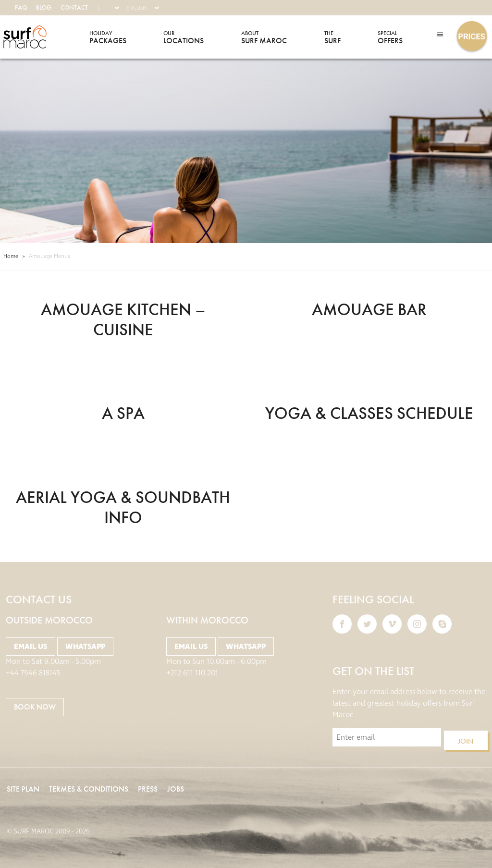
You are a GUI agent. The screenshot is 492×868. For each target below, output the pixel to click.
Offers (390, 37)
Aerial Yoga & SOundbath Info (123, 507)
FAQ (21, 7)
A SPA (123, 413)
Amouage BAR (369, 309)
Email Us (31, 647)
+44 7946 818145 (33, 673)
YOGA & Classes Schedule (369, 413)
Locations (184, 37)
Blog (44, 7)
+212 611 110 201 (192, 673)
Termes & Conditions (89, 789)
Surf (332, 37)
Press (148, 789)
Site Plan (23, 789)
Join (466, 741)
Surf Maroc (25, 37)
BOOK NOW (35, 707)
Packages (108, 37)
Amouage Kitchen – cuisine (123, 319)
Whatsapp (85, 647)
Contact (74, 7)
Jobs (176, 789)
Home (11, 256)
